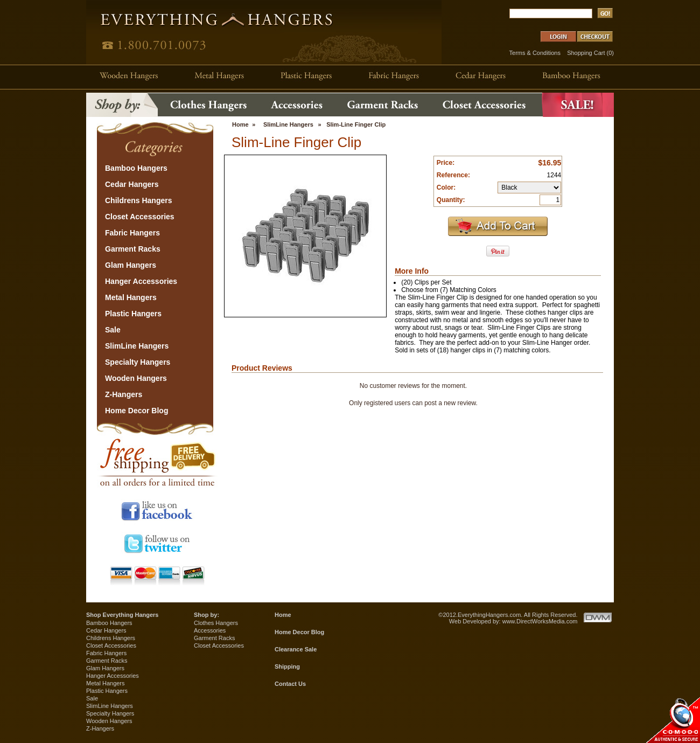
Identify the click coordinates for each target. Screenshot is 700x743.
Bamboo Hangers (109, 623)
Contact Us (290, 684)
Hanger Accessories (113, 676)
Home (240, 124)
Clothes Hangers (216, 623)
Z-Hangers (100, 728)
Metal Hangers (106, 683)
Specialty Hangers (110, 713)
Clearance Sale (296, 649)
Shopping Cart (586, 53)
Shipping (287, 666)
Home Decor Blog (299, 632)
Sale (92, 698)
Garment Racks (107, 661)
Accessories (210, 630)
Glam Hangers (105, 668)
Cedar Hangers (106, 630)
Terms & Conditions (535, 53)
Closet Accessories (111, 645)
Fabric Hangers (106, 653)
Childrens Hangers (111, 638)
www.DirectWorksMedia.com (540, 621)
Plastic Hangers (107, 691)
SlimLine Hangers (288, 124)
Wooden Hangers (109, 721)
